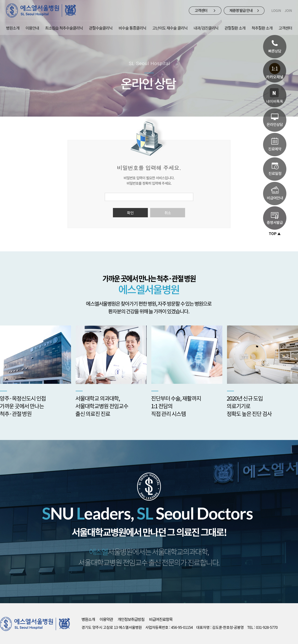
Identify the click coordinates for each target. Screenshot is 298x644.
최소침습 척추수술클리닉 (64, 28)
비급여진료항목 (161, 619)
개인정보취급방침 (131, 619)
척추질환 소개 (262, 28)
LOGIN (276, 10)
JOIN (288, 10)
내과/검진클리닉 (206, 28)
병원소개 (13, 28)
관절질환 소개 (235, 28)
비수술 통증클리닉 (132, 28)
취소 (168, 213)
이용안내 (32, 28)
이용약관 (106, 619)
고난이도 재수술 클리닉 (170, 28)
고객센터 (285, 28)
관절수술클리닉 (101, 28)
